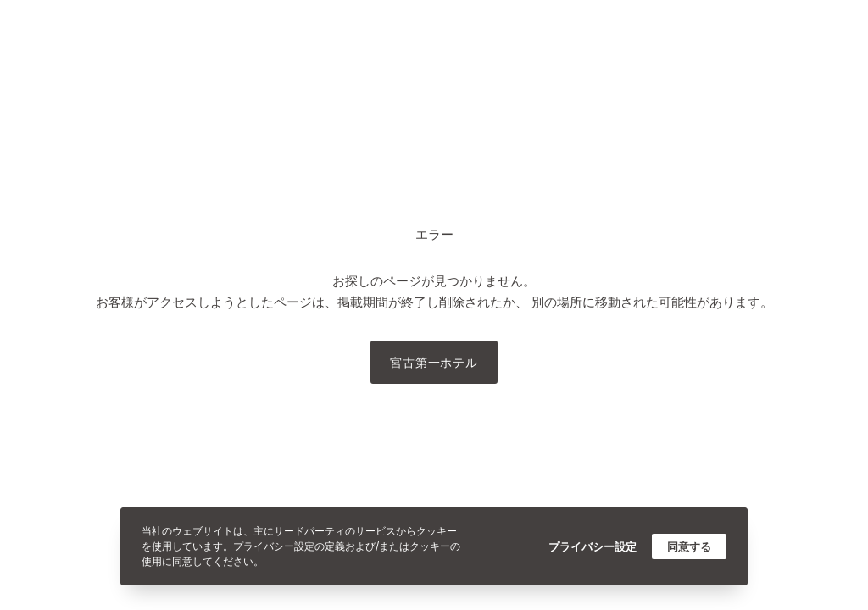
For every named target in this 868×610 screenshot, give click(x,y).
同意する (689, 546)
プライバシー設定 (593, 546)
